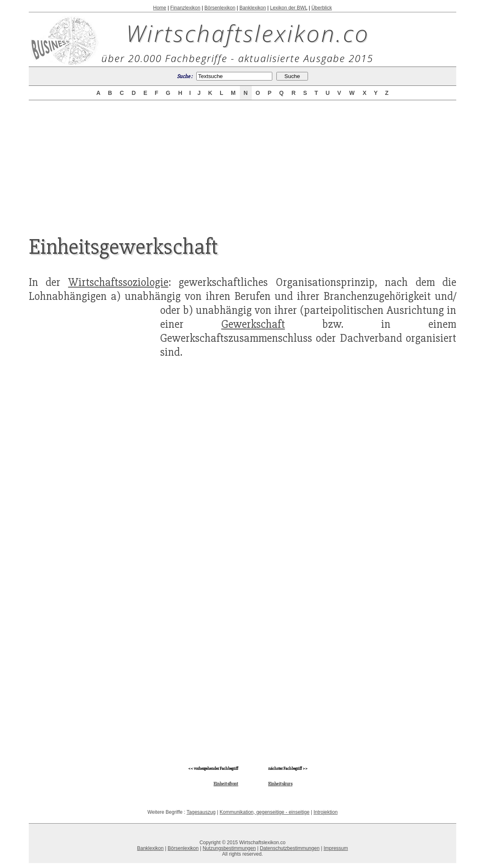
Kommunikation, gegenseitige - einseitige (265, 812)
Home (160, 8)
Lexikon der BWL (288, 8)
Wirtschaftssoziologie (118, 282)
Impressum (336, 848)
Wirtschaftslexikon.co (248, 33)
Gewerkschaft (253, 324)
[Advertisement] (242, 161)
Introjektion (325, 812)
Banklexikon (253, 8)
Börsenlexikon (220, 8)
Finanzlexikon (185, 8)
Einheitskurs (280, 784)
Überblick (322, 8)
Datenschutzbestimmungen (290, 848)
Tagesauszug (201, 812)
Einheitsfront (226, 784)
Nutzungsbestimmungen (229, 848)
